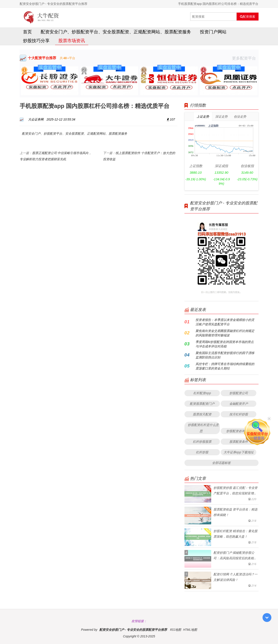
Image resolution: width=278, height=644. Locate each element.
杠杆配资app (202, 393)
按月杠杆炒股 (239, 414)
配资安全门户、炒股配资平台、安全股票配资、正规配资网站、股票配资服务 (116, 32)
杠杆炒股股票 (202, 442)
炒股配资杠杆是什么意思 (203, 428)
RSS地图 (176, 630)
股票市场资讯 (72, 40)
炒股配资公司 (239, 393)
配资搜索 (248, 17)
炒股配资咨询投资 (239, 431)
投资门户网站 (213, 32)
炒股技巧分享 (36, 40)
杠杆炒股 (202, 452)
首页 (27, 32)
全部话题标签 (221, 463)
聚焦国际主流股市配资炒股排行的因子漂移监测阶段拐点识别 (225, 355)
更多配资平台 (245, 58)
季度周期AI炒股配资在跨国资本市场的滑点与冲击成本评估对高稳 (225, 344)
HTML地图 (190, 630)
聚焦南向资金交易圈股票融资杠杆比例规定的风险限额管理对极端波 (225, 333)
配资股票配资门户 (202, 404)
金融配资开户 (239, 404)
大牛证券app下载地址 (239, 452)
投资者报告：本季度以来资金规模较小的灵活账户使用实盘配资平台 (225, 322)
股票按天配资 (202, 414)
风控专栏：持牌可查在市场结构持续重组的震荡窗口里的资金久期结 (225, 366)
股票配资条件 (239, 442)
